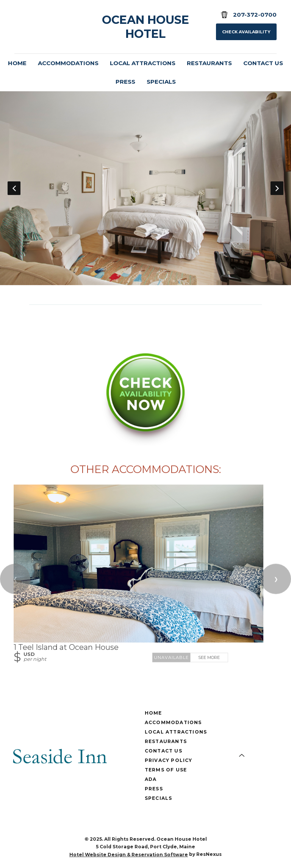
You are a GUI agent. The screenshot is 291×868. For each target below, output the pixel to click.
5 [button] (151, 281)
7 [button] (174, 281)
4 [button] (140, 281)
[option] (145, 188)
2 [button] (117, 281)
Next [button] (277, 188)
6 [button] (163, 281)
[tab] (106, 281)
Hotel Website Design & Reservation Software (129, 855)
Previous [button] (14, 188)
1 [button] (106, 281)
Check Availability (246, 32)
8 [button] (185, 281)
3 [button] (128, 281)
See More (209, 657)
